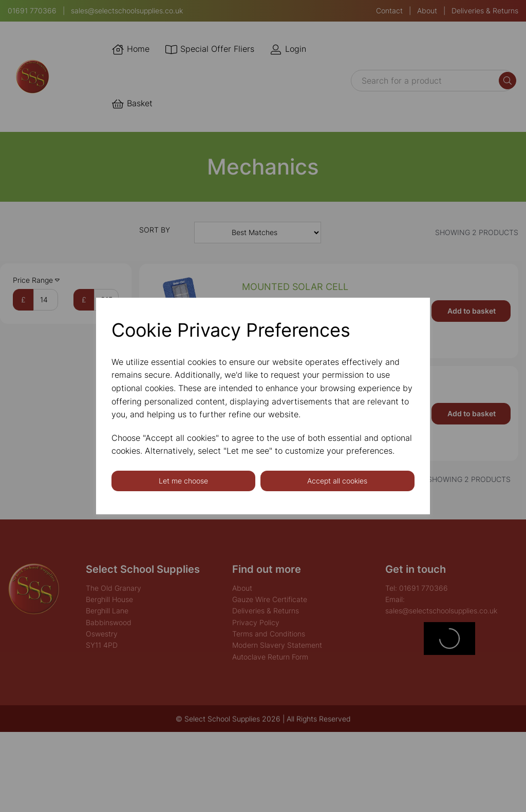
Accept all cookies (337, 481)
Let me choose (183, 481)
